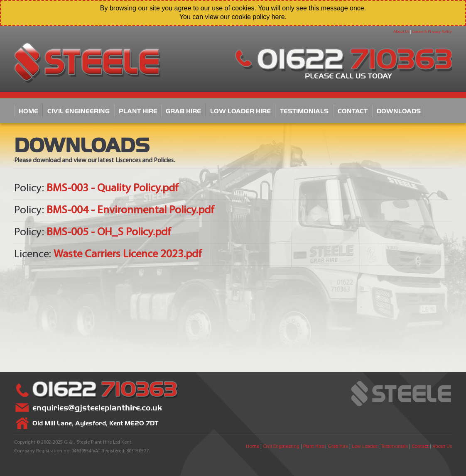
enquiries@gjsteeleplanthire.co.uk (97, 407)
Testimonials (304, 111)
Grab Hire (183, 111)
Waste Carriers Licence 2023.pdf (128, 255)
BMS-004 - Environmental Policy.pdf (130, 211)
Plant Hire (138, 111)
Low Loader (364, 447)
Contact (353, 111)
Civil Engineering (78, 111)
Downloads (399, 111)
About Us (401, 32)
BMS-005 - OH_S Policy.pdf (109, 233)
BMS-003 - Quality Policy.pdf (113, 189)
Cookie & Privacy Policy (432, 32)
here (278, 17)
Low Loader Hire (240, 111)
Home (28, 111)
